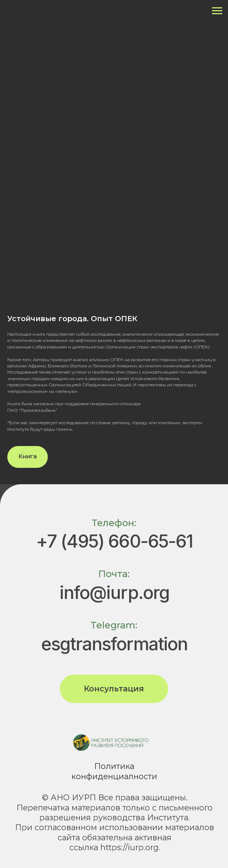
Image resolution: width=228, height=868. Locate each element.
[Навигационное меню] (217, 11)
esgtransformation (115, 644)
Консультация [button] (114, 689)
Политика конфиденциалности (114, 771)
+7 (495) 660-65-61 (114, 541)
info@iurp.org (114, 593)
